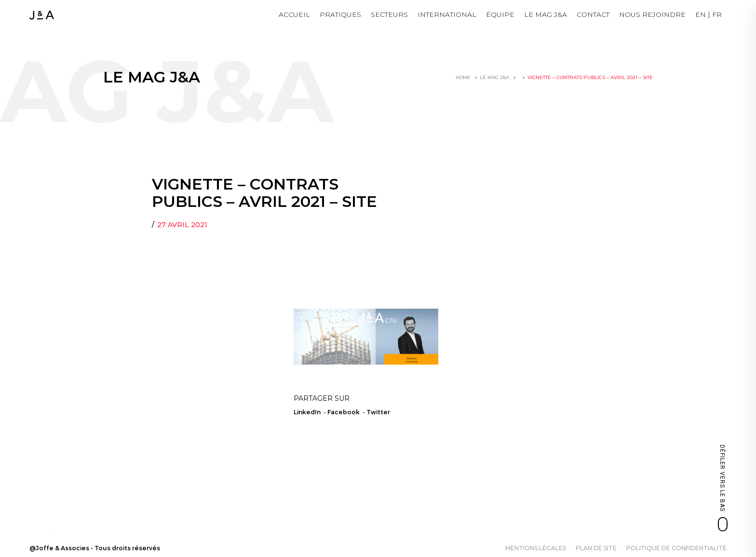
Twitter (378, 412)
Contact (593, 14)
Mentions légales (536, 548)
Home (463, 77)
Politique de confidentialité (676, 548)
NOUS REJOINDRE (652, 14)
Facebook (344, 412)
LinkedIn (307, 412)
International (447, 14)
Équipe (500, 14)
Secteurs (389, 14)
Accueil (294, 14)
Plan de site (596, 548)
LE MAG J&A (546, 14)
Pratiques (340, 14)
